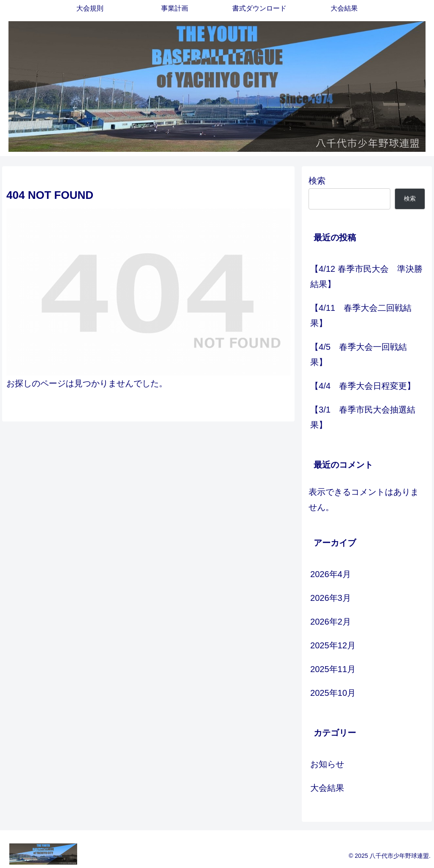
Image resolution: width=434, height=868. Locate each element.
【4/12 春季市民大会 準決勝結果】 (366, 276)
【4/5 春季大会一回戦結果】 (359, 354)
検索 (317, 181)
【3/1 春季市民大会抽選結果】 (363, 417)
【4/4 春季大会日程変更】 (363, 386)
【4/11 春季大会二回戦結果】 (361, 315)
